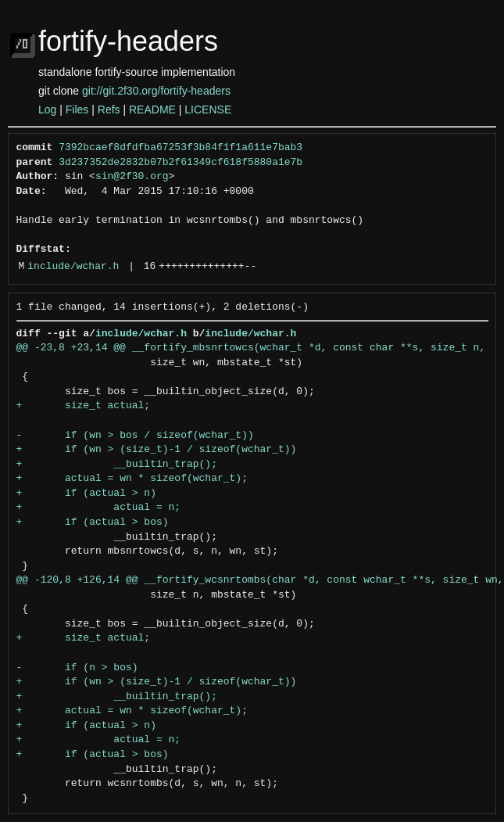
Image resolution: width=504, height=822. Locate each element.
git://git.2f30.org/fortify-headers (156, 91)
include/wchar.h (73, 267)
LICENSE (208, 109)
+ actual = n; (99, 508)
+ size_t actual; (84, 406)
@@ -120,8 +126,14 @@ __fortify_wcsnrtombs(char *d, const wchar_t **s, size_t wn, (260, 580)
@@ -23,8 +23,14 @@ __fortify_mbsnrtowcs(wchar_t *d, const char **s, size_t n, (251, 348)
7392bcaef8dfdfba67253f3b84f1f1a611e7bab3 (181, 148)
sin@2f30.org (132, 177)
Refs (109, 109)
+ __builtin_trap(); (117, 465)
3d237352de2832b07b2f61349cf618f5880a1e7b (181, 163)
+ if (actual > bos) (93, 522)
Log (47, 109)
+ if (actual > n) (86, 494)
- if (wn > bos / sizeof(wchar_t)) (135, 436)
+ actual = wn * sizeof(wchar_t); (132, 479)
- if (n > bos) (77, 668)
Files (77, 109)
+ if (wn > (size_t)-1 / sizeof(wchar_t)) (157, 450)
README (152, 109)
